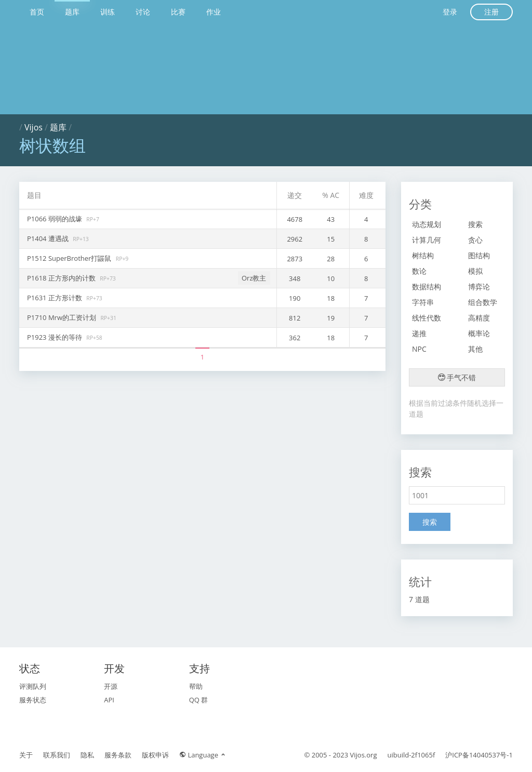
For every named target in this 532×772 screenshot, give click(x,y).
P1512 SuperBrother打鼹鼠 (70, 258)
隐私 (87, 755)
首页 (37, 12)
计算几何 (427, 240)
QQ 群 (199, 700)
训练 (108, 12)
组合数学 (483, 302)
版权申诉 (155, 755)
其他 (475, 349)
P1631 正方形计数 (55, 298)
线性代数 (427, 318)
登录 (450, 12)
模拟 (475, 271)
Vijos (34, 127)
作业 (214, 12)
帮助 (196, 686)
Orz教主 (254, 278)
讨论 (143, 12)
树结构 (423, 255)
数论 (419, 271)
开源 (111, 686)
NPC (419, 349)
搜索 (475, 224)
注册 (491, 12)
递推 (419, 333)
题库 (72, 12)
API (109, 700)
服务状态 (33, 700)
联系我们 (57, 755)
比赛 (178, 12)
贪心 (475, 240)
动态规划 (427, 224)
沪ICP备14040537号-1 (479, 755)
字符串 (423, 302)
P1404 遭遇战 (49, 238)
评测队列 (33, 686)
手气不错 (457, 377)
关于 (26, 755)
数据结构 (427, 287)
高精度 (479, 318)
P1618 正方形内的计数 (62, 278)
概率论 (479, 333)
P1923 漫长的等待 (55, 337)
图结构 (479, 255)
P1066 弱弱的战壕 (55, 219)
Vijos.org (364, 755)
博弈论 (479, 287)
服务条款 (118, 755)
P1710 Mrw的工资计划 (62, 317)
